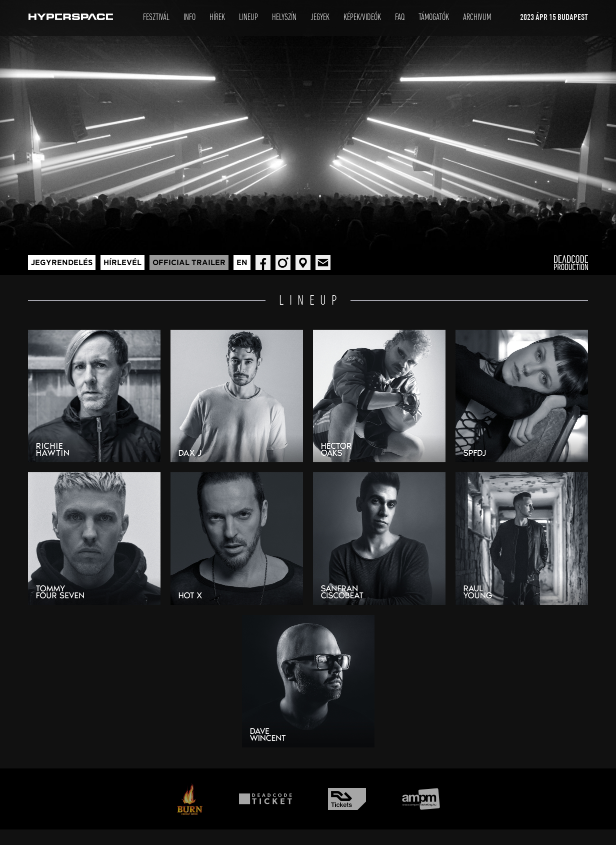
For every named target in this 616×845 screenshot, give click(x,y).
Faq (400, 18)
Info (189, 18)
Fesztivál (156, 18)
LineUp (248, 18)
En (242, 263)
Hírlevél (122, 263)
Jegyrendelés (62, 263)
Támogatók (434, 18)
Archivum (477, 18)
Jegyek (320, 18)
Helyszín (284, 18)
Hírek (217, 18)
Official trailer (189, 263)
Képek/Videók (362, 18)
